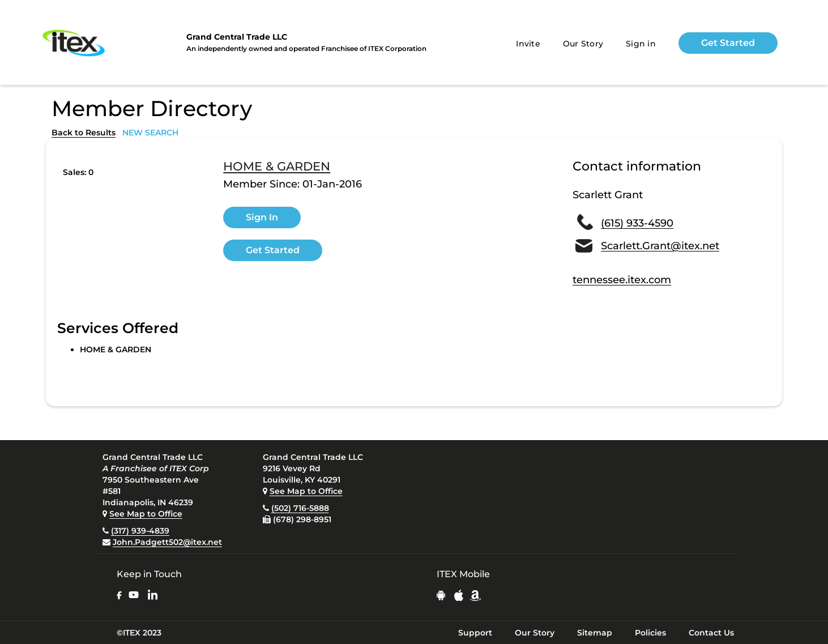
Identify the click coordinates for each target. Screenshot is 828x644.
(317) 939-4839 (140, 531)
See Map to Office (146, 514)
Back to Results (84, 133)
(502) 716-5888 (300, 508)
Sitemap (595, 633)
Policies (650, 633)
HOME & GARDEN (277, 167)
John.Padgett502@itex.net (167, 542)
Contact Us (711, 633)
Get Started (728, 43)
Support (475, 633)
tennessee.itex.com (622, 280)
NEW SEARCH (150, 133)
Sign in (641, 44)
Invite (528, 44)
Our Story (583, 44)
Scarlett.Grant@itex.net (660, 246)
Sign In (262, 217)
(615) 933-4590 (637, 223)
